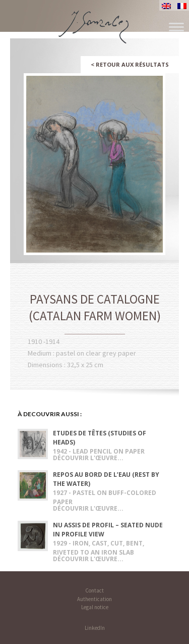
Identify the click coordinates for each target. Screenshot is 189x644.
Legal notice (95, 607)
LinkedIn (95, 628)
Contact (94, 590)
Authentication (94, 599)
